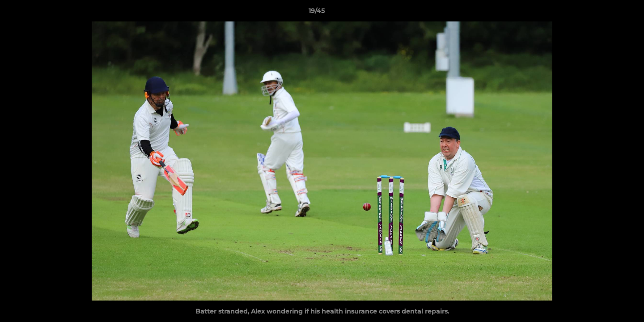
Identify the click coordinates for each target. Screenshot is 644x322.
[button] (606, 13)
